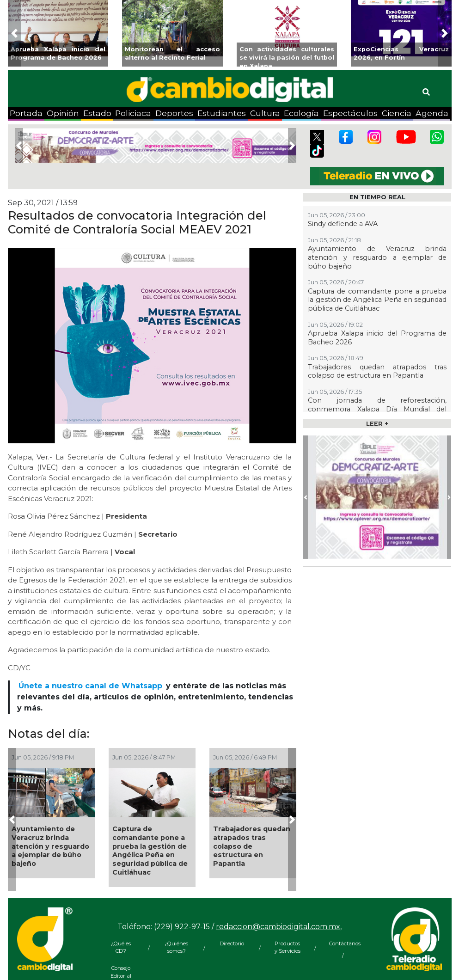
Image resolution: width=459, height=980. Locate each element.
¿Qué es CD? (121, 947)
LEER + (377, 424)
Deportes (174, 113)
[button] (15, 33)
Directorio (232, 943)
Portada (26, 113)
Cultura (265, 113)
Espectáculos (350, 113)
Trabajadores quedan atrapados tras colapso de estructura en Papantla (252, 846)
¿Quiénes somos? (176, 947)
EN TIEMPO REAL (377, 197)
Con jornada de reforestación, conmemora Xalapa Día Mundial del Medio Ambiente (377, 409)
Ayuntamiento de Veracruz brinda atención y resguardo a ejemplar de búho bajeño (50, 846)
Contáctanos (343, 943)
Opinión (63, 113)
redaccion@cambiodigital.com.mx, (279, 927)
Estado (97, 113)
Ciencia (397, 113)
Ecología (301, 113)
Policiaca (133, 113)
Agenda (432, 113)
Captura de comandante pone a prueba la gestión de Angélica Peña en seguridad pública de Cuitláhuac (150, 851)
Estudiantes (222, 113)
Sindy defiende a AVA (343, 224)
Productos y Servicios (288, 947)
